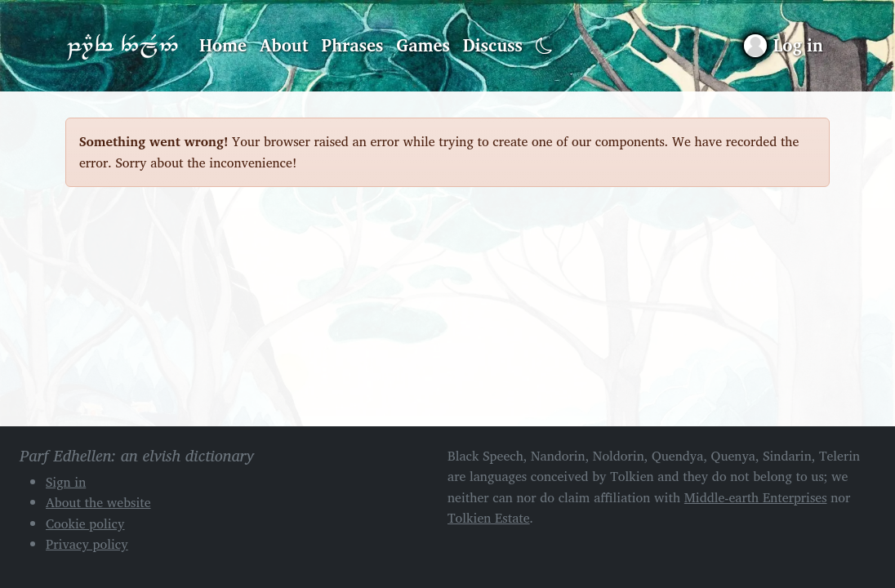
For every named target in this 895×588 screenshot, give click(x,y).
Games (423, 45)
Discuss (493, 45)
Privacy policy (87, 544)
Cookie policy (85, 523)
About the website (98, 502)
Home (223, 45)
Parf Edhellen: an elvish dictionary (122, 46)
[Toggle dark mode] (544, 46)
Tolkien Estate (489, 518)
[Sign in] (784, 45)
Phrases (353, 45)
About (284, 45)
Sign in (66, 482)
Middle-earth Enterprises (756, 497)
